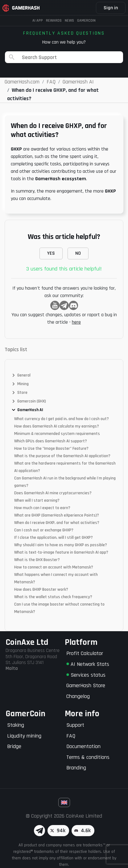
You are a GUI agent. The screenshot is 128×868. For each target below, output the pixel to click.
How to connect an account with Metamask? (54, 567)
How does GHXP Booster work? (41, 589)
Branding (76, 768)
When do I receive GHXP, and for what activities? (57, 523)
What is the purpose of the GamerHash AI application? (62, 456)
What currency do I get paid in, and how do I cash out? (62, 419)
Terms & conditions (88, 757)
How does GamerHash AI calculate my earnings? (57, 426)
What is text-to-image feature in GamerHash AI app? (61, 552)
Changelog (78, 696)
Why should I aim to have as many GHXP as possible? (61, 545)
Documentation (83, 746)
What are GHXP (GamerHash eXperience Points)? (57, 515)
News (69, 21)
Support (75, 725)
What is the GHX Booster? (37, 560)
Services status (86, 675)
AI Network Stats (88, 664)
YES (51, 253)
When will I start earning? (37, 500)
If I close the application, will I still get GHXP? (54, 538)
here (76, 322)
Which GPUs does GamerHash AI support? (51, 441)
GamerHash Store (86, 685)
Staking (16, 725)
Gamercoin (86, 21)
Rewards (54, 21)
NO (78, 253)
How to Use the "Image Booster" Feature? (51, 449)
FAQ (71, 736)
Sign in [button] (111, 8)
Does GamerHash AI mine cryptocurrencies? (53, 493)
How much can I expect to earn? (42, 508)
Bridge (14, 746)
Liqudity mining (24, 736)
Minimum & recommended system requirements (57, 434)
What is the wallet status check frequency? (53, 597)
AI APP (38, 21)
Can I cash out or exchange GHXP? (44, 530)
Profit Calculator (85, 653)
